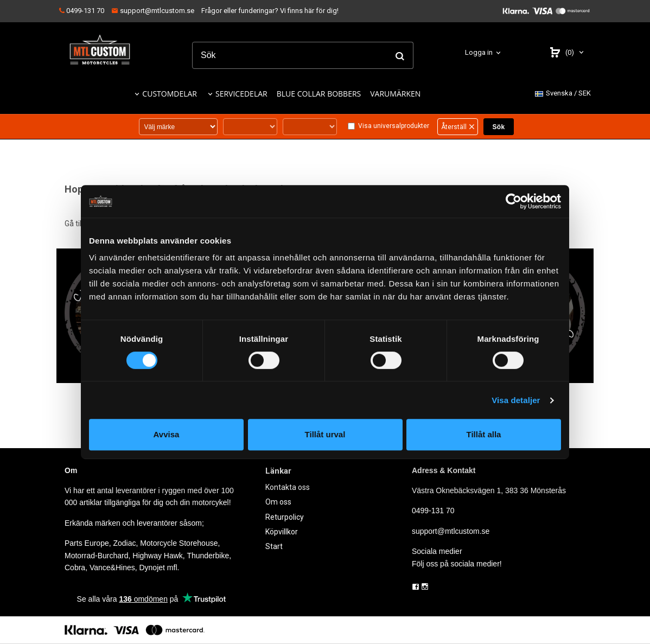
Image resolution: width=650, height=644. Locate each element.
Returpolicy (285, 517)
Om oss (278, 502)
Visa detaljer (516, 400)
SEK (563, 94)
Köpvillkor (282, 532)
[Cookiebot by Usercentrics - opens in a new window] (514, 201)
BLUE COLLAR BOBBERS (319, 94)
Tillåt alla (484, 434)
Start (274, 546)
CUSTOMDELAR (170, 94)
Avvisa (167, 434)
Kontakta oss (288, 487)
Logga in (479, 52)
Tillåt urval (325, 434)
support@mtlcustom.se (153, 11)
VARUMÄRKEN (395, 94)
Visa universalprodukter (394, 126)
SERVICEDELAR (241, 94)
